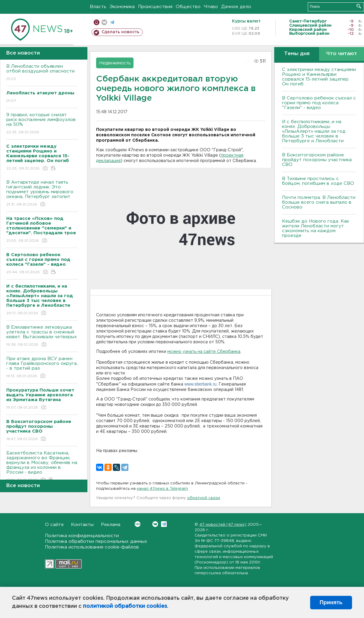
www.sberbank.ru (200, 384)
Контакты (82, 525)
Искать (359, 6)
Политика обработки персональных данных (96, 541)
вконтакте (104, 22)
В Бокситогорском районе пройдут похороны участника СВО (317, 160)
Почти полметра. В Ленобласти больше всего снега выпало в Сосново (319, 202)
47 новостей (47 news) (223, 525)
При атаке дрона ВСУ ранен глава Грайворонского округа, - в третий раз (42, 368)
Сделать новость (120, 32)
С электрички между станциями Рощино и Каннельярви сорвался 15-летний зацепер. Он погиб (319, 77)
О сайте (54, 525)
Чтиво (211, 7)
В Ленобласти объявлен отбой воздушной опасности (42, 73)
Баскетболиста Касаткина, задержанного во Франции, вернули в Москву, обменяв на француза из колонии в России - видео (42, 467)
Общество (188, 7)
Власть (98, 7)
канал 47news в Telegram (162, 489)
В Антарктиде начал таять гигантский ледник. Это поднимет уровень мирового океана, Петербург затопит (42, 194)
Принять (331, 602)
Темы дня (297, 54)
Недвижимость (115, 63)
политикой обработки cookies (125, 606)
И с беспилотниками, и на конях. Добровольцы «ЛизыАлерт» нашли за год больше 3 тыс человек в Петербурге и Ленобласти (314, 131)
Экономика (122, 7)
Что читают (342, 54)
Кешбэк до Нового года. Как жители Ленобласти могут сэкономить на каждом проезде (316, 228)
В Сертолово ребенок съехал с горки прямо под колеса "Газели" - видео (319, 103)
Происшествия (155, 7)
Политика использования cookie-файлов (92, 547)
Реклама (111, 525)
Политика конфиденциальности (82, 536)
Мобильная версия (97, 22)
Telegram (164, 524)
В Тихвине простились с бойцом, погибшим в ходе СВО (318, 181)
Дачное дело (236, 7)
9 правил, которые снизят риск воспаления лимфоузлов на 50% (42, 124)
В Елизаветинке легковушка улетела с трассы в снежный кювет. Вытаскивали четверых (42, 336)
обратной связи (204, 498)
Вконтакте (138, 524)
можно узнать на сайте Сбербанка (204, 352)
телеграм (112, 22)
